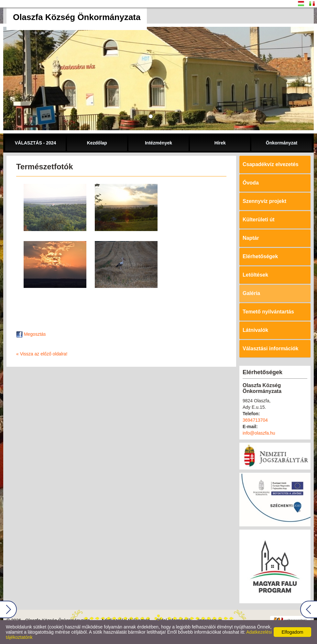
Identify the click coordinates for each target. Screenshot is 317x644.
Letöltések (255, 275)
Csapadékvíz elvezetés (271, 164)
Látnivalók (255, 330)
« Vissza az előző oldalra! (42, 354)
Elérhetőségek (260, 256)
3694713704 (255, 420)
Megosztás (31, 334)
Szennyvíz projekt (264, 201)
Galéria (251, 293)
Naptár (251, 238)
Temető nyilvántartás (268, 312)
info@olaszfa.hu (259, 433)
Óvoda (251, 183)
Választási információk (271, 348)
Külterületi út (259, 220)
